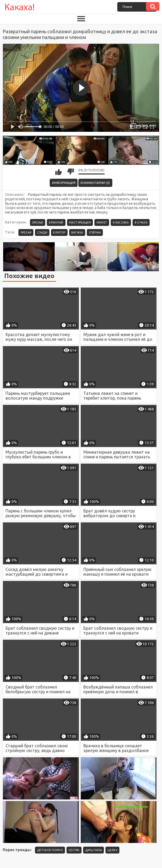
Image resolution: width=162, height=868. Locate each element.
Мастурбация (80, 222)
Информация (64, 183)
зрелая (26, 232)
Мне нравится (59, 172)
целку (112, 850)
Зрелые (38, 222)
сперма (95, 232)
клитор (59, 232)
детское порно (50, 850)
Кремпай (56, 222)
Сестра (74, 850)
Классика (121, 222)
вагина (77, 232)
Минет (102, 222)
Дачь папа (94, 850)
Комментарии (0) (95, 183)
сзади (42, 232)
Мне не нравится (70, 172)
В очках (141, 222)
